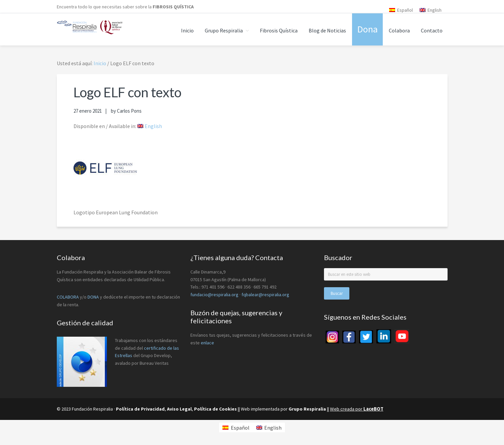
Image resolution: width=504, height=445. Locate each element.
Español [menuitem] (405, 10)
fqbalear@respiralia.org (265, 295)
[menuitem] (401, 10)
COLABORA (68, 297)
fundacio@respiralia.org (214, 295)
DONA (94, 297)
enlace (207, 343)
